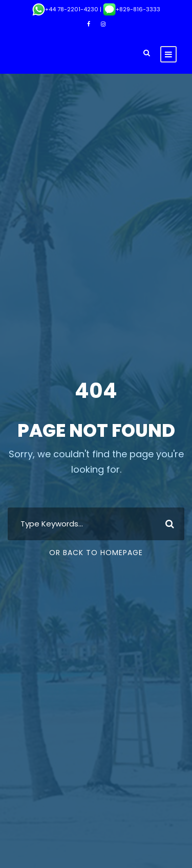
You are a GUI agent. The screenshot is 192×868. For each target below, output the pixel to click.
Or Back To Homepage (96, 553)
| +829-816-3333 (129, 9)
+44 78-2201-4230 (65, 9)
